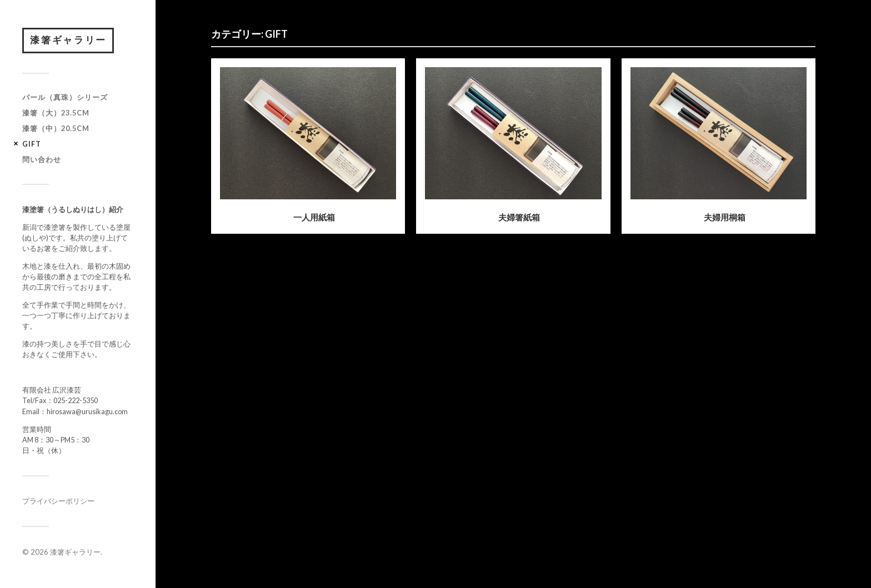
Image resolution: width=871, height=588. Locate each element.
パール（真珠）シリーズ (65, 99)
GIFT (32, 145)
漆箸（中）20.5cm (56, 130)
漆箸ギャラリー (70, 41)
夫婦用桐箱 (725, 217)
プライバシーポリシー (58, 503)
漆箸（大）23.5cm (56, 114)
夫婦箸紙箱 (519, 217)
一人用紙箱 (314, 217)
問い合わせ (42, 161)
